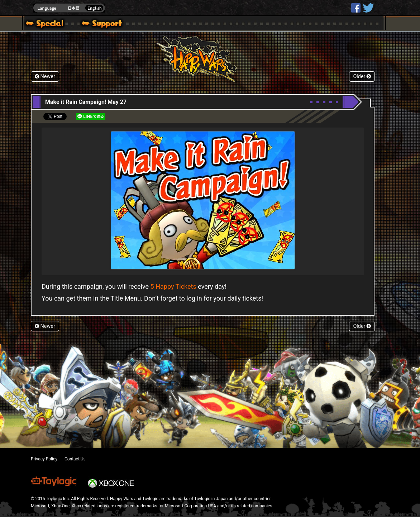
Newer (45, 76)
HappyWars (356, 8)
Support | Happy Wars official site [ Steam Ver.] (96, 24)
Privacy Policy (44, 459)
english (69, 8)
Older (362, 76)
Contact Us (75, 459)
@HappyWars (368, 8)
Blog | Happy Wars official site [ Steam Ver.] (42, 24)
